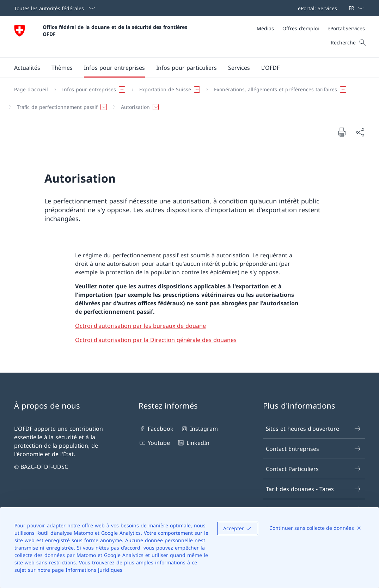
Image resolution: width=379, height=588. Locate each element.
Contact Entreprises (314, 449)
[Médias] (265, 28)
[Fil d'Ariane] (187, 98)
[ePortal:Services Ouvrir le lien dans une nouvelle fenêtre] (346, 28)
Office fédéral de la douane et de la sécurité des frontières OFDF (116, 30)
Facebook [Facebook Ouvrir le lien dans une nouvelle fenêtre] (156, 429)
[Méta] (311, 28)
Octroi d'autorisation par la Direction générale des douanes (156, 340)
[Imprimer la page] (342, 132)
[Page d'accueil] (31, 90)
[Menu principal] (184, 68)
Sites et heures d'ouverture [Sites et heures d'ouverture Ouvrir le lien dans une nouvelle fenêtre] (314, 429)
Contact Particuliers (314, 469)
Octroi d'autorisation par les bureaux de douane (140, 326)
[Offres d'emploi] (301, 28)
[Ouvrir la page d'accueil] (102, 37)
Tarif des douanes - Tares (314, 489)
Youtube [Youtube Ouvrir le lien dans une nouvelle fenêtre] (154, 443)
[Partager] (360, 132)
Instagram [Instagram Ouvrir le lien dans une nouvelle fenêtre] (199, 429)
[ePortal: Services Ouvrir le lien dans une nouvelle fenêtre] (316, 8)
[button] (27, 68)
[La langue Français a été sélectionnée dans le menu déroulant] (354, 8)
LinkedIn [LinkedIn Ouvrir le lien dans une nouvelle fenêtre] (193, 443)
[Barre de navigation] (316, 8)
